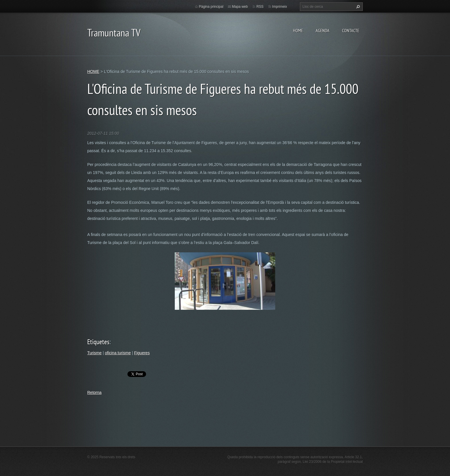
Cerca (357, 7)
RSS (260, 7)
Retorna (94, 392)
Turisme (94, 353)
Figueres (142, 353)
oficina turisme (118, 353)
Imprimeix (280, 7)
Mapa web (240, 7)
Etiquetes (98, 342)
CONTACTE (351, 30)
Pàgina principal (211, 7)
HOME (298, 30)
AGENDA (323, 30)
